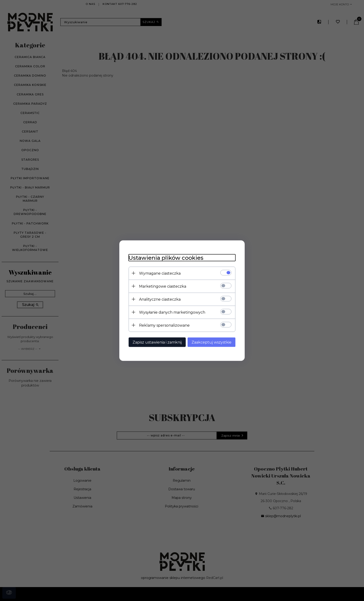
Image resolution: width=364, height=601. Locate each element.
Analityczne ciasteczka (160, 299)
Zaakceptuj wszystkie (211, 342)
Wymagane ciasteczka (160, 273)
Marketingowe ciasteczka (163, 286)
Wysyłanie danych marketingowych (172, 312)
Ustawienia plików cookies (166, 258)
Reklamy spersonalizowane (164, 325)
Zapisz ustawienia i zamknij (157, 342)
